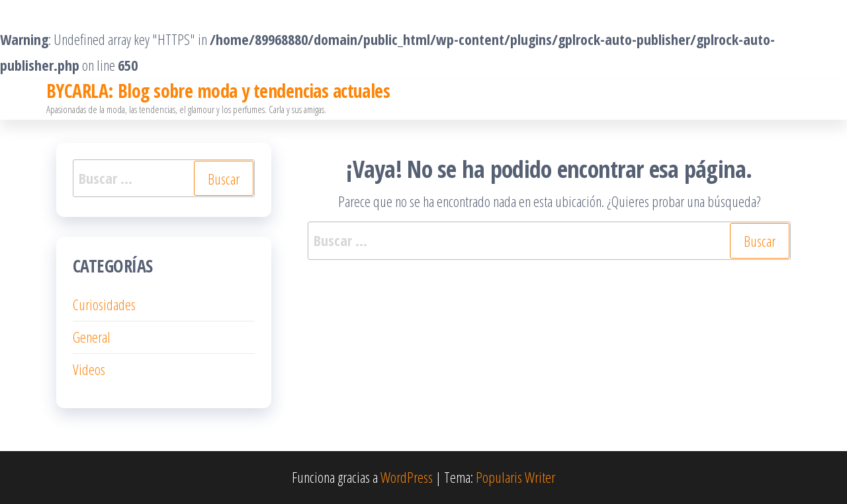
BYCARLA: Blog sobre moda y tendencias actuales (218, 91)
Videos (89, 369)
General (92, 337)
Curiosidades (104, 304)
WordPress (407, 477)
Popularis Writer (515, 477)
